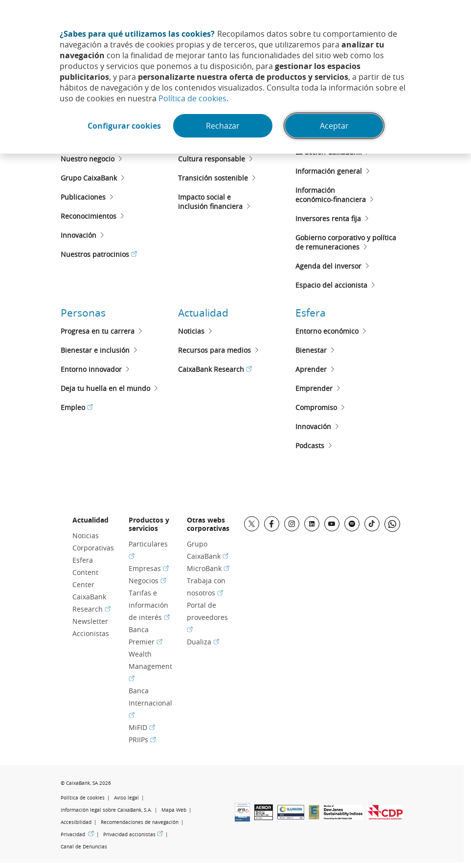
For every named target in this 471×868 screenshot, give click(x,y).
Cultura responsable (212, 159)
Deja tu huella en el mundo (105, 388)
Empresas (149, 568)
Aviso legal (126, 798)
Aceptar (334, 126)
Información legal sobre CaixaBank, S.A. (106, 810)
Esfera (311, 313)
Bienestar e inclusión (95, 350)
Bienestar (311, 350)
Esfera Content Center (85, 572)
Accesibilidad (76, 822)
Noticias (191, 331)
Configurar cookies (124, 126)
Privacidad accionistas (133, 834)
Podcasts (310, 445)
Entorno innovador (91, 369)
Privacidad (77, 834)
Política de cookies (192, 98)
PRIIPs (142, 740)
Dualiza (203, 642)
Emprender (314, 388)
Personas (83, 313)
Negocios (147, 581)
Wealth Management (150, 666)
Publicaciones (83, 197)
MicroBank (208, 568)
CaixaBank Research (215, 369)
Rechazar (223, 126)
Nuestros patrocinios (99, 254)
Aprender (311, 369)
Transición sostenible (213, 178)
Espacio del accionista (331, 285)
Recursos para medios (214, 350)
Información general (329, 171)
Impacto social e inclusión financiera (210, 202)
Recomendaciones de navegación (140, 822)
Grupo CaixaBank (89, 178)
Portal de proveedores (207, 617)
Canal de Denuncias (84, 847)
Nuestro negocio (88, 159)
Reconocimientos (89, 216)
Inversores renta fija (328, 218)
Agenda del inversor (328, 266)
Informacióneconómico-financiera (331, 195)
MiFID (142, 727)
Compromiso (316, 407)
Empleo (77, 407)
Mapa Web (174, 810)
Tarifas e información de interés (149, 605)
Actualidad (203, 313)
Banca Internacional (150, 703)
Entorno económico (327, 331)
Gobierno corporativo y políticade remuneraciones (346, 242)
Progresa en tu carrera (98, 331)
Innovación (78, 235)
